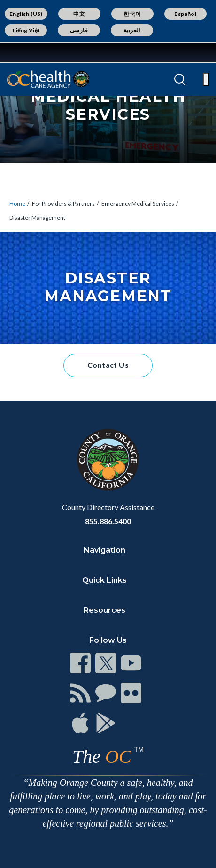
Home (17, 203)
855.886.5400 (108, 521)
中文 (79, 14)
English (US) (26, 14)
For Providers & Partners (63, 203)
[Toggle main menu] (206, 80)
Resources (104, 610)
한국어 (132, 14)
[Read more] (37, 53)
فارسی (79, 30)
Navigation (104, 550)
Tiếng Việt (26, 30)
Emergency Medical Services (138, 203)
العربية (132, 30)
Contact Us (108, 365)
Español (185, 14)
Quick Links (104, 580)
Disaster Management (37, 217)
